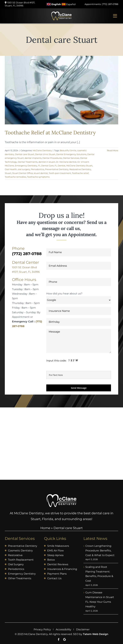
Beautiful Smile (68, 150)
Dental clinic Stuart (45, 154)
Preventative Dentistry (57, 169)
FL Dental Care (46, 166)
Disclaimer (83, 629)
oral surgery (24, 169)
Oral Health (11, 169)
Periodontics (37, 169)
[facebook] (59, 639)
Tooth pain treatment (60, 173)
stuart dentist (41, 173)
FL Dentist (60, 166)
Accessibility (64, 629)
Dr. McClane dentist (66, 162)
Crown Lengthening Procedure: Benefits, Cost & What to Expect (100, 551)
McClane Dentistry (42, 150)
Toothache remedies (15, 177)
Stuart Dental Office (23, 173)
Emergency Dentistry (26, 166)
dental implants (33, 158)
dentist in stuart (47, 162)
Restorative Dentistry (80, 169)
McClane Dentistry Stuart (79, 166)
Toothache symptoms (38, 177)
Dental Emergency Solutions (71, 154)
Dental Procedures (52, 158)
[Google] (65, 639)
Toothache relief (80, 173)
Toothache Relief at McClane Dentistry (50, 133)
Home (45, 528)
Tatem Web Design (96, 634)
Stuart (8, 173)
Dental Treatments (28, 162)
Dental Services (71, 158)
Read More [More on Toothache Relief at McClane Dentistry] (113, 150)
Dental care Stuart (25, 154)
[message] (62, 361)
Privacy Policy (42, 629)
